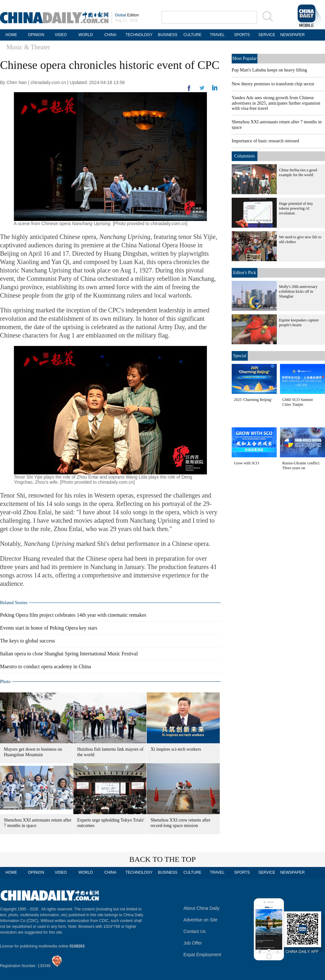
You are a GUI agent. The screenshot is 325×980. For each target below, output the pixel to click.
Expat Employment (202, 955)
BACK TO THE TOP (163, 859)
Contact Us (195, 931)
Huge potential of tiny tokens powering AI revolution (296, 208)
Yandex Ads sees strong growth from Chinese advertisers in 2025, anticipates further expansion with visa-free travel (276, 103)
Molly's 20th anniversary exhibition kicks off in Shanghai (298, 291)
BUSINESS (168, 35)
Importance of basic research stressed (265, 141)
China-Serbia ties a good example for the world (298, 172)
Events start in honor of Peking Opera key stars (49, 628)
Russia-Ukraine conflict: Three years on (301, 466)
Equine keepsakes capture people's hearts (299, 323)
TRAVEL (217, 35)
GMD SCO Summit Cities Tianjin (297, 402)
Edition (127, 15)
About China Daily (201, 908)
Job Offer (193, 943)
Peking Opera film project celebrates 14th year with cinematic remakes (73, 615)
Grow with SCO (246, 463)
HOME (11, 35)
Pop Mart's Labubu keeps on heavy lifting (269, 70)
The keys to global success (28, 641)
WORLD (86, 35)
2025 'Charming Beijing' (253, 400)
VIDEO (61, 35)
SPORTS (242, 35)
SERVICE (267, 35)
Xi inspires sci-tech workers (176, 749)
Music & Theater (28, 47)
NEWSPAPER (292, 35)
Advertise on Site (200, 920)
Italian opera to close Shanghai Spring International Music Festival (69, 654)
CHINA (110, 35)
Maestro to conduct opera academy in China (46, 666)
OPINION (36, 35)
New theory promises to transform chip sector (273, 84)
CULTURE (192, 35)
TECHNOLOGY (139, 35)
